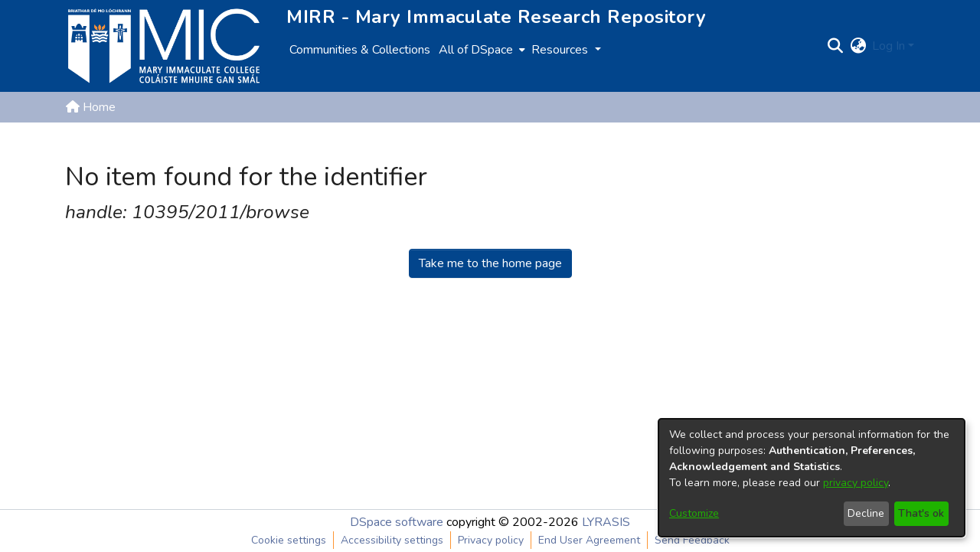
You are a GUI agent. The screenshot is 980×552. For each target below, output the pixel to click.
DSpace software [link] (397, 522)
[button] (835, 46)
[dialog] (812, 478)
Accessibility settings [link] (392, 540)
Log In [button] (890, 46)
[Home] (164, 46)
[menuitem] (480, 50)
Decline (866, 513)
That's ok (921, 513)
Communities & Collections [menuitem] (360, 50)
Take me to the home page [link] (490, 263)
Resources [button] (561, 50)
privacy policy (856, 483)
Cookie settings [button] (289, 540)
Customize (694, 513)
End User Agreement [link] (589, 540)
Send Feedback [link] (692, 540)
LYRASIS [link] (606, 522)
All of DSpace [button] (476, 50)
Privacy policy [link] (491, 540)
